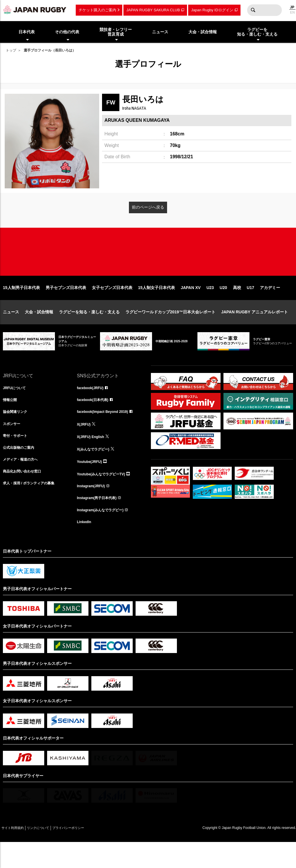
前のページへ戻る (148, 207)
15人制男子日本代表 (21, 306)
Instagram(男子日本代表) (100, 521)
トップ (11, 50)
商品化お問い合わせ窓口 (25, 496)
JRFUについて (16, 407)
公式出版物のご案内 (21, 470)
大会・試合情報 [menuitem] (203, 32)
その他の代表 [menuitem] (67, 32)
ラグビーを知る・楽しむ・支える (89, 330)
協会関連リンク (17, 432)
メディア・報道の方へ (23, 483)
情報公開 (11, 420)
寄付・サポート (17, 458)
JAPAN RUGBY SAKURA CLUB (153, 10)
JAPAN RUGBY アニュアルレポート (255, 330)
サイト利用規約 (16, 854)
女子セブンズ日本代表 (112, 306)
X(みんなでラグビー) (96, 470)
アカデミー (270, 306)
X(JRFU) (85, 445)
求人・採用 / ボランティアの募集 (33, 509)
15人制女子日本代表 (157, 306)
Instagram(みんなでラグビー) (104, 534)
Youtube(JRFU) (91, 483)
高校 (237, 306)
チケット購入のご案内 (97, 10)
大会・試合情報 (39, 330)
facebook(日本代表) (95, 420)
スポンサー (13, 445)
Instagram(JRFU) (93, 509)
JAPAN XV (191, 306)
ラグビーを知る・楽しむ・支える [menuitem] (257, 32)
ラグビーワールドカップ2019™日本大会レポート (170, 330)
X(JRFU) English (93, 458)
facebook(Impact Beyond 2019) (107, 432)
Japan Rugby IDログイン (212, 10)
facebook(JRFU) (92, 407)
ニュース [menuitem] (160, 32)
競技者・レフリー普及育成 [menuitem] (116, 32)
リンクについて (50, 854)
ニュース (11, 330)
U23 (210, 306)
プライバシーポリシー (88, 854)
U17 (251, 306)
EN (292, 12)
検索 (253, 10)
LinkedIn (85, 547)
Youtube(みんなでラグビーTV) (105, 496)
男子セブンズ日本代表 (66, 306)
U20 (223, 306)
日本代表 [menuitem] (27, 32)
